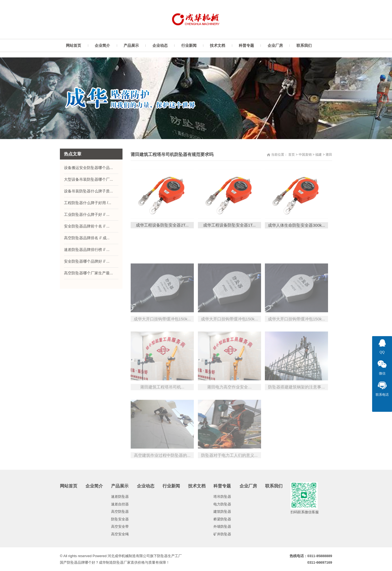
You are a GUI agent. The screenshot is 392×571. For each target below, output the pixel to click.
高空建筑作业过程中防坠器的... (162, 487)
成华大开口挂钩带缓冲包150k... (162, 351)
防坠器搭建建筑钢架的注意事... (296, 419)
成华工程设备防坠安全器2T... (162, 231)
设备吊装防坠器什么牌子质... (88, 191)
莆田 (329, 155)
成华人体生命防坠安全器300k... (296, 231)
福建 (318, 155)
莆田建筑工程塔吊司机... (162, 419)
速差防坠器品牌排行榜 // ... (87, 250)
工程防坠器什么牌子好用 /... (88, 203)
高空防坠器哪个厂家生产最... (88, 273)
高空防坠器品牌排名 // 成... (87, 238)
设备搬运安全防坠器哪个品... (88, 168)
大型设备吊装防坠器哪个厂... (88, 179)
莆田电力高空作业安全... (229, 419)
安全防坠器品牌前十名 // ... (87, 226)
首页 (292, 155)
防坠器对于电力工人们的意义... (229, 487)
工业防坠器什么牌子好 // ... (87, 214)
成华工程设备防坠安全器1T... (229, 231)
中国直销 (305, 155)
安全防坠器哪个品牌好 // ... (87, 261)
